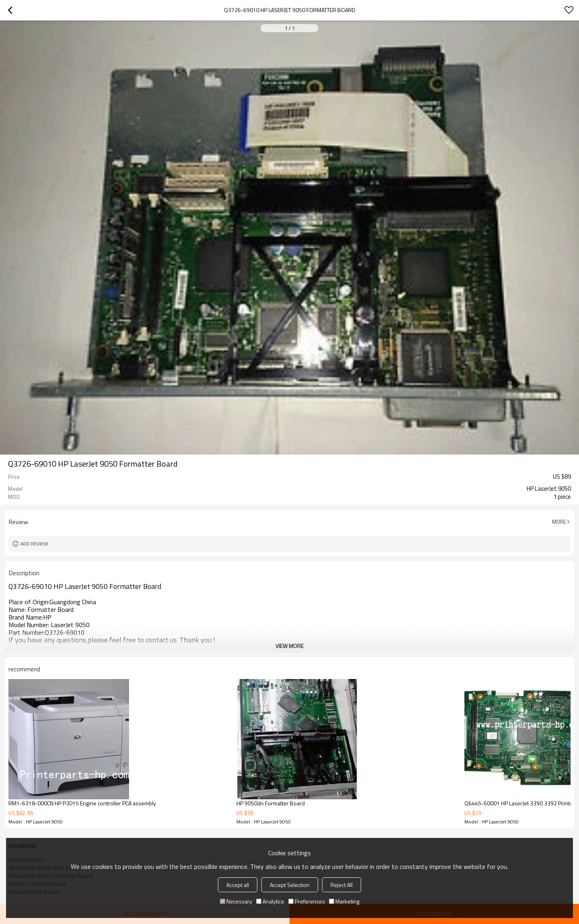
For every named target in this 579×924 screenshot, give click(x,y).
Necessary (236, 901)
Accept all (238, 885)
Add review (34, 544)
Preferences (307, 901)
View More (289, 646)
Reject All (342, 885)
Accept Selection (290, 885)
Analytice (270, 901)
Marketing (344, 901)
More (559, 522)
